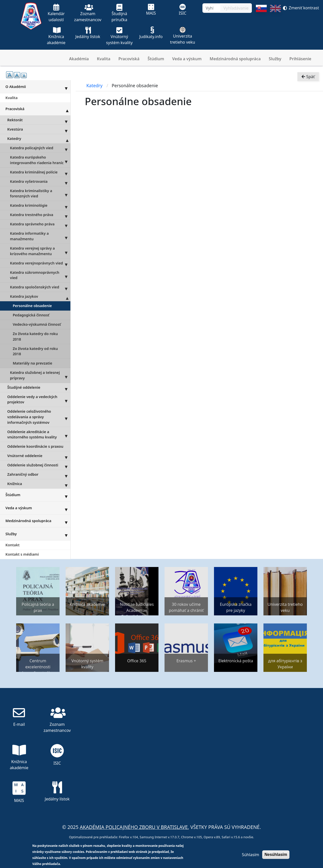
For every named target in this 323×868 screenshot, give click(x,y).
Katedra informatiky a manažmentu (40, 236)
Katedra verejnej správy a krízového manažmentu (40, 251)
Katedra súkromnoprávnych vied (40, 275)
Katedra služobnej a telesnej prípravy (40, 375)
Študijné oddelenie (39, 387)
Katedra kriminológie (40, 205)
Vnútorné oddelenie (39, 456)
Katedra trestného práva (40, 215)
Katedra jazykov (40, 296)
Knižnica (39, 484)
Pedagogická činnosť (31, 315)
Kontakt (13, 545)
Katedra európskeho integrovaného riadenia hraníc (40, 160)
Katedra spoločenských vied (40, 287)
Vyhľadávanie (236, 8)
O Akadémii (38, 86)
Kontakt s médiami (22, 554)
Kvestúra (39, 129)
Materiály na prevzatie (32, 363)
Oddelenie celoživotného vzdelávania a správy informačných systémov (39, 417)
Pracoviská (129, 59)
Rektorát (39, 120)
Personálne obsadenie (32, 306)
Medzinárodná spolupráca (235, 59)
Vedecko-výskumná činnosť (37, 324)
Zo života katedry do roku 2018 (35, 336)
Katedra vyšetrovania (40, 182)
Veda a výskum (187, 59)
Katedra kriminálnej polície (40, 172)
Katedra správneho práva (40, 224)
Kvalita (104, 59)
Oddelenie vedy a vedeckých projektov (39, 400)
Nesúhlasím (276, 855)
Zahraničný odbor (39, 474)
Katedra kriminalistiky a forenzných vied (40, 194)
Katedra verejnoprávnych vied (40, 263)
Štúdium (156, 59)
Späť (308, 77)
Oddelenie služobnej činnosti (39, 465)
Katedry (39, 139)
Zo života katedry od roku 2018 (35, 351)
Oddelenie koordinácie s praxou (35, 446)
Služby (275, 59)
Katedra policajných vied (40, 148)
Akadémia (79, 59)
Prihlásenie (300, 59)
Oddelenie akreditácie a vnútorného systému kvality (39, 434)
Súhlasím (251, 855)
